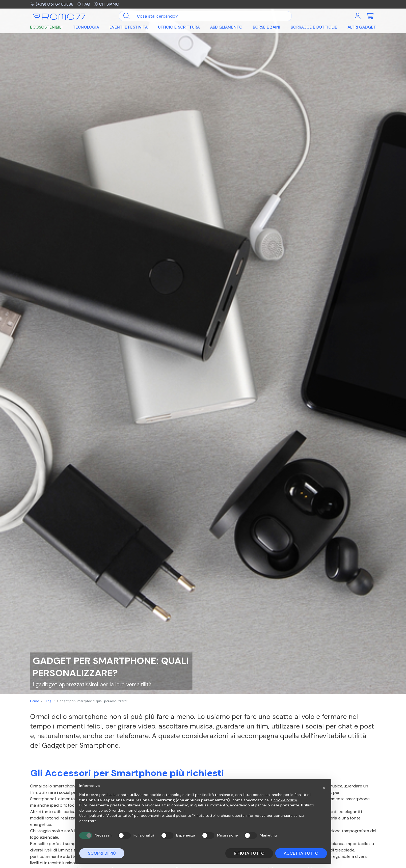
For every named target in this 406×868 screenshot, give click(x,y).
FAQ (83, 4)
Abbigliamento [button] (226, 27)
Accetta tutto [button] (301, 853)
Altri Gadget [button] (362, 27)
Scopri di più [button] (102, 853)
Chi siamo (107, 4)
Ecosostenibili (46, 27)
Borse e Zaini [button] (267, 27)
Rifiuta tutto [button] (249, 853)
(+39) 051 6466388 (52, 4)
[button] (324, 788)
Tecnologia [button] (86, 27)
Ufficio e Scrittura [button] (179, 27)
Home (35, 701)
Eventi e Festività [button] (129, 27)
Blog (48, 701)
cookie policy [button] (285, 800)
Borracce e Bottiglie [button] (314, 27)
